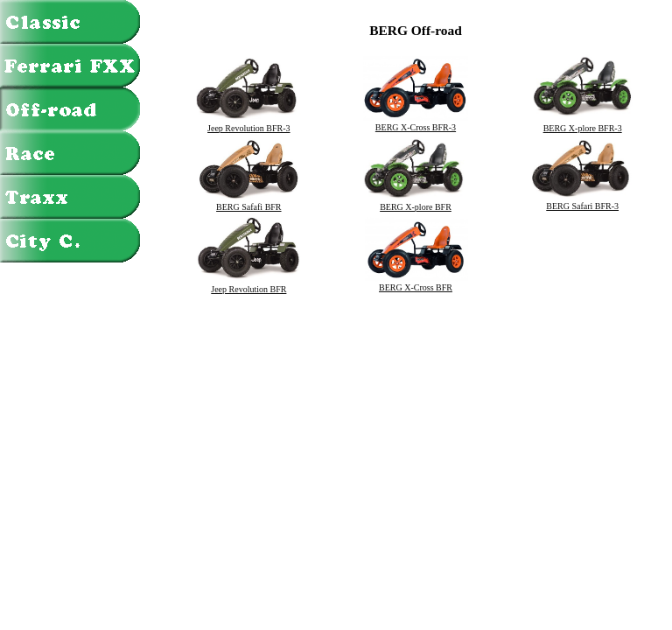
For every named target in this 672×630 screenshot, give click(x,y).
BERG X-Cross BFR (416, 283)
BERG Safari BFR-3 (583, 202)
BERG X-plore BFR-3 (583, 124)
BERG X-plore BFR (416, 203)
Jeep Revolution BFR (248, 285)
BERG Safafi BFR (248, 203)
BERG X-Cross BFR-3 (416, 123)
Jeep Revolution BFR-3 (248, 124)
